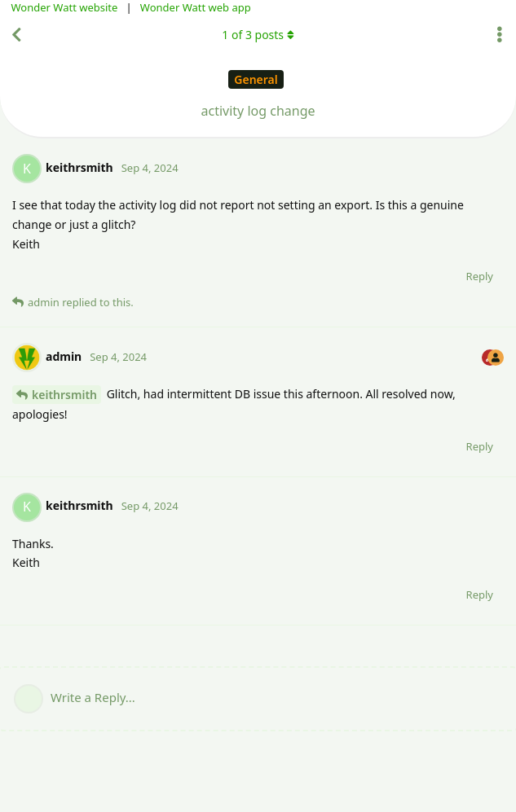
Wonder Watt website (65, 7)
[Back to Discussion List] (16, 35)
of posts (258, 35)
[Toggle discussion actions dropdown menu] (500, 35)
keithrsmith (64, 395)
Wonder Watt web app (196, 7)
